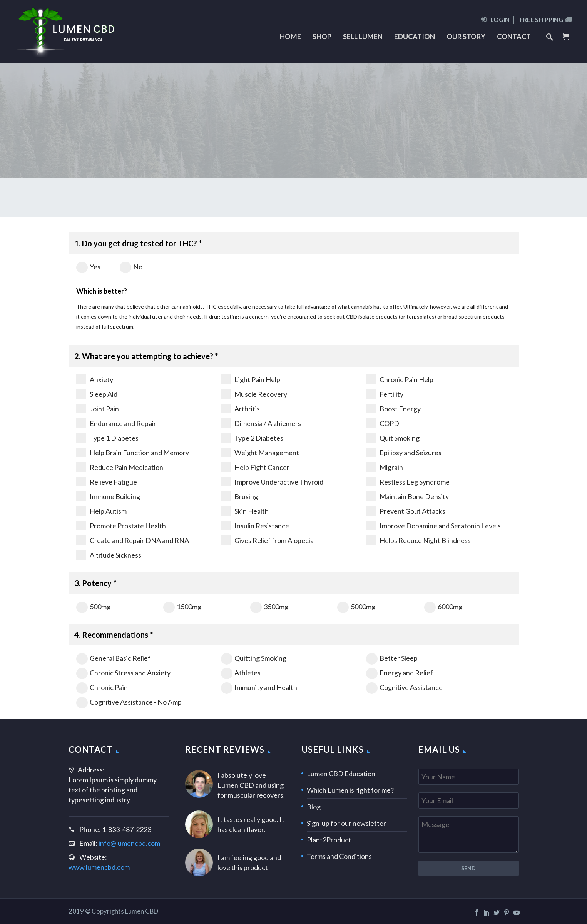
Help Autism (101, 511)
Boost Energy (393, 409)
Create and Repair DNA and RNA (133, 540)
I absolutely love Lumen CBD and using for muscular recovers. (251, 785)
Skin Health (245, 511)
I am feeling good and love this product (249, 862)
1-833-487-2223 (127, 829)
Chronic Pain (102, 687)
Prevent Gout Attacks (406, 511)
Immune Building (108, 496)
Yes (88, 267)
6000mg (443, 607)
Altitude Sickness (109, 555)
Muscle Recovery (254, 394)
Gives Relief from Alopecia (267, 540)
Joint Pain (98, 409)
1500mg (182, 607)
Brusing (239, 496)
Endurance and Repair (116, 423)
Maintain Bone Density (407, 496)
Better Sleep (392, 658)
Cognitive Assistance (404, 687)
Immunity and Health (259, 687)
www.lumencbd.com (99, 867)
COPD (383, 423)
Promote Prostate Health (121, 525)
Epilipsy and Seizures (404, 452)
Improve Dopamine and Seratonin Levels (433, 525)
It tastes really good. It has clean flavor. (251, 824)
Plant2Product (329, 840)
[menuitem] (497, 22)
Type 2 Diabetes (252, 438)
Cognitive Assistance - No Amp (129, 702)
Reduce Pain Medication (120, 467)
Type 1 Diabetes (107, 438)
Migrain (385, 467)
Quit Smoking (393, 438)
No (131, 267)
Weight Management (260, 452)
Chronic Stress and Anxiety (123, 673)
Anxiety (95, 379)
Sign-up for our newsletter (346, 823)
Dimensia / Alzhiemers (261, 423)
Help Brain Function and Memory (133, 452)
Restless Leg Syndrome (408, 482)
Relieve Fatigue (107, 482)
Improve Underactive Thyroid (272, 482)
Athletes (241, 673)
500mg (93, 607)
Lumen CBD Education (341, 774)
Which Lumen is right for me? (350, 790)
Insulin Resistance (255, 525)
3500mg (269, 607)
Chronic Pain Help (400, 379)
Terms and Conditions (339, 856)
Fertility (385, 394)
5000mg (356, 607)
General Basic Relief (113, 658)
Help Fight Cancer (255, 467)
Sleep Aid (97, 394)
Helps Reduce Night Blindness (418, 540)
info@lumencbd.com (129, 843)
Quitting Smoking (254, 658)
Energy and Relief (400, 673)
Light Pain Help (251, 379)
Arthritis (240, 409)
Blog (314, 807)
